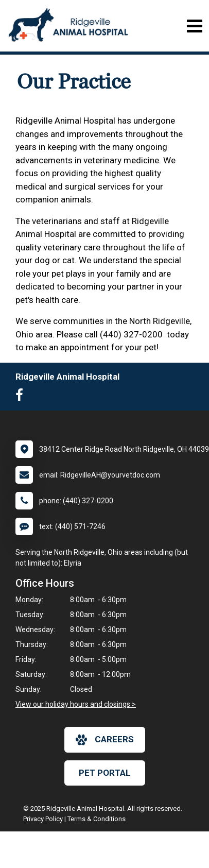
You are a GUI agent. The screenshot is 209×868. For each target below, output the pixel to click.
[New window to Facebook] (22, 397)
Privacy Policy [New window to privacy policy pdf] (43, 819)
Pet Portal (105, 773)
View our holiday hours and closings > (76, 704)
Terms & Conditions (97, 819)
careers (105, 740)
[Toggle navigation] (194, 26)
